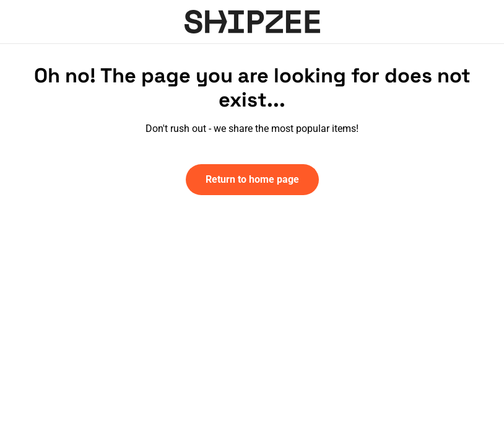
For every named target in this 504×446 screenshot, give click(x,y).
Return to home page (252, 179)
